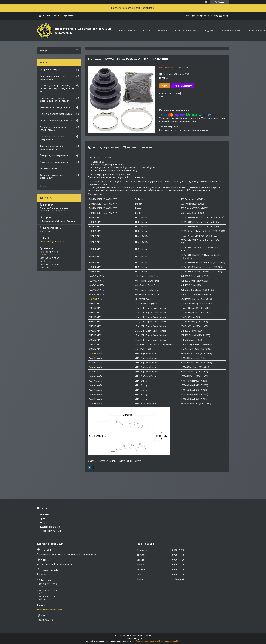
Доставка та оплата (231, 31)
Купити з (183, 86)
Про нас (146, 31)
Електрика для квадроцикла (54, 155)
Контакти (163, 31)
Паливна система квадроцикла (55, 107)
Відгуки (209, 31)
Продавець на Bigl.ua (133, 638)
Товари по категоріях (186, 31)
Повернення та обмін (50, 531)
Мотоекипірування (49, 168)
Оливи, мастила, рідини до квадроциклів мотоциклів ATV (54, 100)
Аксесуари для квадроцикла (54, 162)
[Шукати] (77, 51)
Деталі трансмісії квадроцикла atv (57, 121)
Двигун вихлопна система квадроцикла (52, 78)
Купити (165, 86)
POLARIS (93, 299)
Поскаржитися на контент (147, 641)
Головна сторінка (126, 31)
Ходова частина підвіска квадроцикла (52, 138)
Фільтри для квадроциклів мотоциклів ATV (53, 129)
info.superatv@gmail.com (52, 242)
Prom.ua (147, 636)
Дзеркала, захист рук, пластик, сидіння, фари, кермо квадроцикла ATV (57, 89)
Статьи (43, 186)
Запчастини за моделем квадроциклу (51, 176)
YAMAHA (93, 354)
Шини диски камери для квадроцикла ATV (51, 147)
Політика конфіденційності (171, 641)
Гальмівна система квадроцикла (56, 114)
